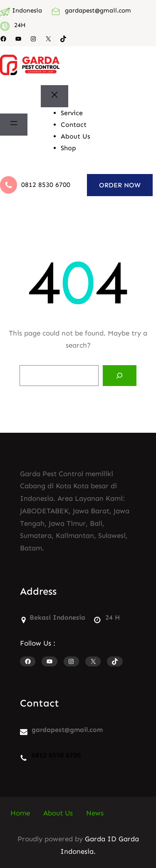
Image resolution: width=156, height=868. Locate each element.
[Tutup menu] (54, 96)
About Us (58, 813)
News (95, 813)
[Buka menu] (14, 125)
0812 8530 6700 (46, 185)
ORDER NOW (120, 185)
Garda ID (101, 839)
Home (20, 813)
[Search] (120, 376)
